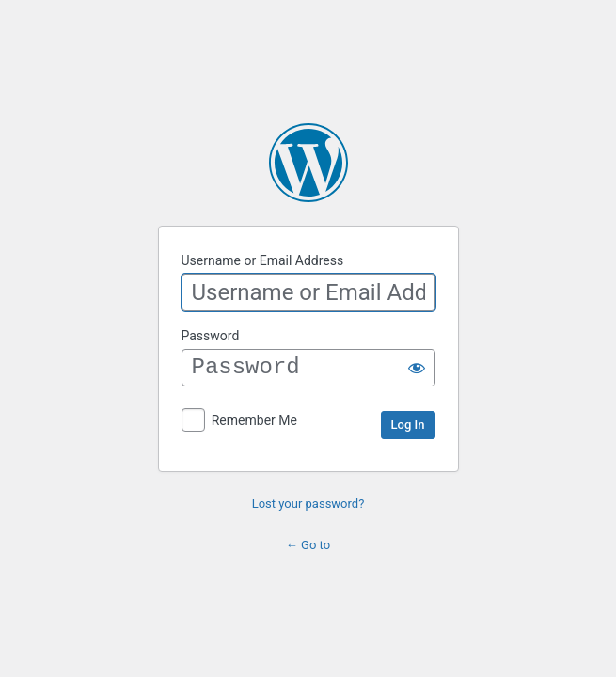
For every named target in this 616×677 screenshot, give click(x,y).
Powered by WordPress (308, 163)
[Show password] (417, 368)
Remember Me (254, 420)
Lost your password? (308, 504)
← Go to (308, 545)
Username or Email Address (263, 260)
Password (211, 336)
